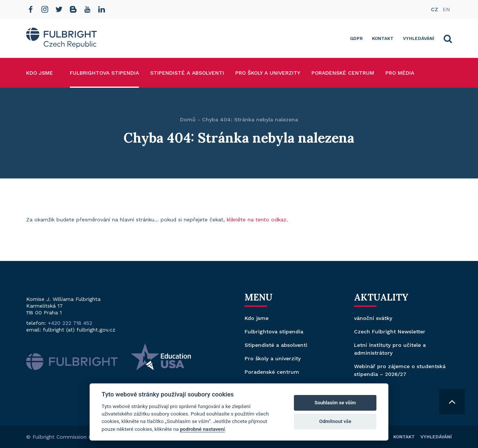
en (446, 9)
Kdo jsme (40, 73)
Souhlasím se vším (335, 403)
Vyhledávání (419, 38)
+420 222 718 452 (70, 323)
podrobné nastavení (202, 429)
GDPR (356, 38)
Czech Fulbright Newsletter (390, 332)
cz (434, 9)
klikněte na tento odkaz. (257, 220)
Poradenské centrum (343, 73)
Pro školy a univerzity (268, 73)
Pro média (400, 73)
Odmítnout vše (335, 421)
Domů (188, 119)
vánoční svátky (373, 318)
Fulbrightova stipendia (104, 73)
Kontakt (383, 38)
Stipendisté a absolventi (187, 73)
